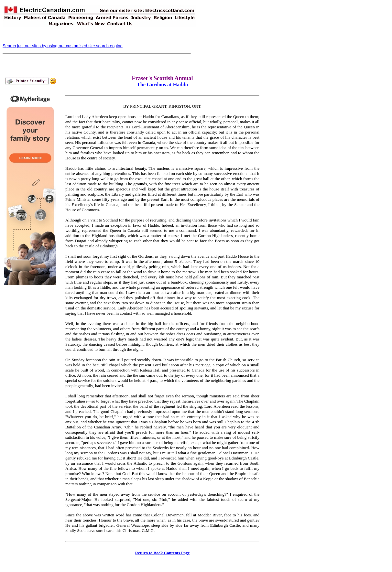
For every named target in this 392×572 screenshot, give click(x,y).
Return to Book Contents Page (163, 553)
